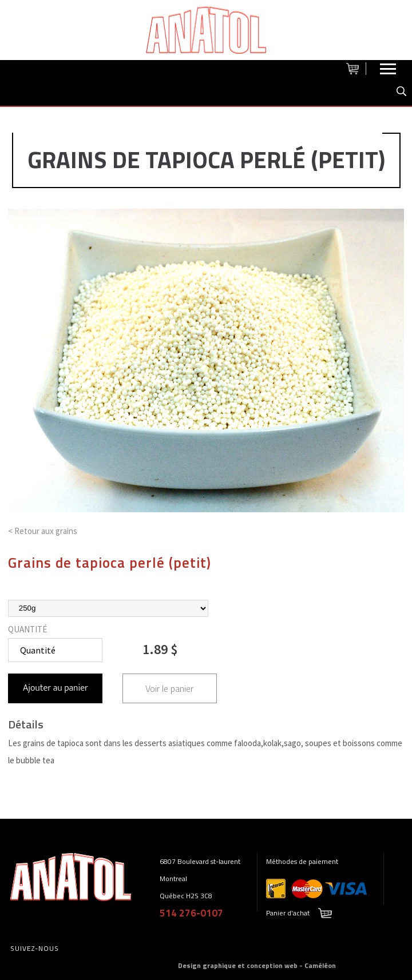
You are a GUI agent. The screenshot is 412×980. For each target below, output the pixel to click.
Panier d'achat (288, 913)
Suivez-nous (35, 948)
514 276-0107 (191, 913)
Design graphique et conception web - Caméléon (257, 965)
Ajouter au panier (56, 688)
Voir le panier (169, 688)
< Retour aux (43, 531)
